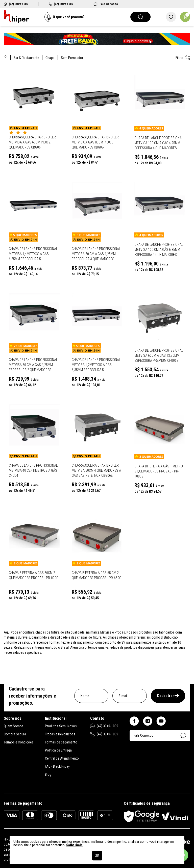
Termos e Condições (19, 742)
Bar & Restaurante (26, 58)
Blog (48, 774)
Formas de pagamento (61, 742)
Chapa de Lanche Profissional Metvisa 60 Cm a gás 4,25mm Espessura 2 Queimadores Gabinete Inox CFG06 (33, 365)
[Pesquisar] (140, 17)
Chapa (50, 58)
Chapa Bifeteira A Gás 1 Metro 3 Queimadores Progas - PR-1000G (159, 471)
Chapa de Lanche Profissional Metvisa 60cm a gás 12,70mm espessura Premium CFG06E (159, 355)
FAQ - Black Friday (57, 766)
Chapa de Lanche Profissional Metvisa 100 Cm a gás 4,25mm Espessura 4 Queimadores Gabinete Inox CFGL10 (159, 143)
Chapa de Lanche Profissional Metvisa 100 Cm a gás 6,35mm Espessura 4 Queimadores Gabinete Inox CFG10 (159, 250)
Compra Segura (15, 734)
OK (97, 856)
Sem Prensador (72, 58)
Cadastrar (168, 696)
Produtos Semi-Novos (61, 726)
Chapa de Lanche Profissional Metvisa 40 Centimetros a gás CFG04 (33, 470)
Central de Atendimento (62, 758)
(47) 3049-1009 (16, 4)
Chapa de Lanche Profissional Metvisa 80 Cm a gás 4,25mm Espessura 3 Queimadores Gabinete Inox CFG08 (96, 254)
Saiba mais (74, 845)
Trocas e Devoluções (60, 734)
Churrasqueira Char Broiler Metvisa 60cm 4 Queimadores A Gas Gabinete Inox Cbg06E (96, 470)
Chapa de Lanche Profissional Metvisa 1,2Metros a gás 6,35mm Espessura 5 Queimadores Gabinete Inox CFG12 (96, 365)
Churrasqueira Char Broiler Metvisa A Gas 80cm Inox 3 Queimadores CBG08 (95, 142)
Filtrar (183, 58)
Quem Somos (14, 726)
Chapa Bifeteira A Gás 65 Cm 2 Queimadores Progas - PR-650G (96, 575)
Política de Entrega (58, 750)
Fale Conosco (106, 4)
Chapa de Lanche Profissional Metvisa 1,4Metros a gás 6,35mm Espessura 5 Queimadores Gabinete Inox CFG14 (33, 254)
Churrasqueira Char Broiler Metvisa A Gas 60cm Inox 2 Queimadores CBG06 (32, 142)
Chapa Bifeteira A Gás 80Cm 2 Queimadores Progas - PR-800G (34, 575)
